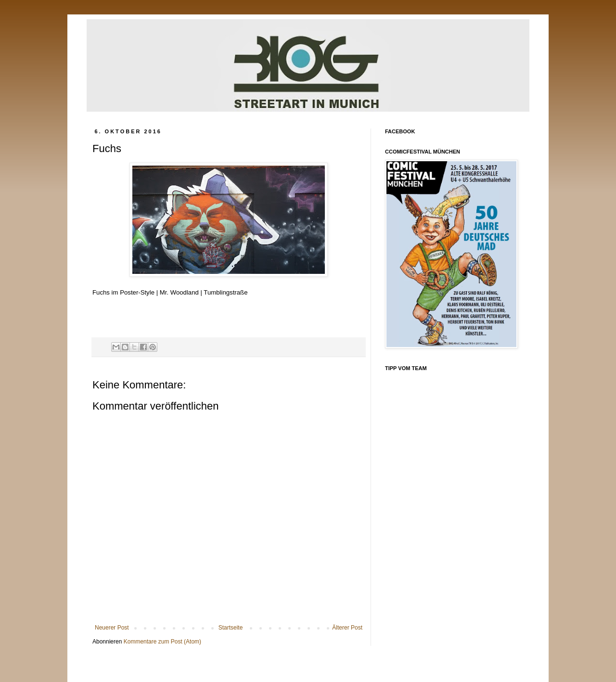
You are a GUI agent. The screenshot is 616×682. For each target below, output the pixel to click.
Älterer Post (347, 628)
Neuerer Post (112, 628)
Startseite (231, 628)
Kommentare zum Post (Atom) (162, 642)
